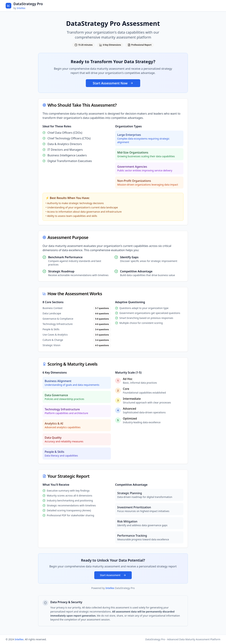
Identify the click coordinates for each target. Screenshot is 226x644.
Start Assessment (113, 575)
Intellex (21, 8)
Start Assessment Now (113, 83)
